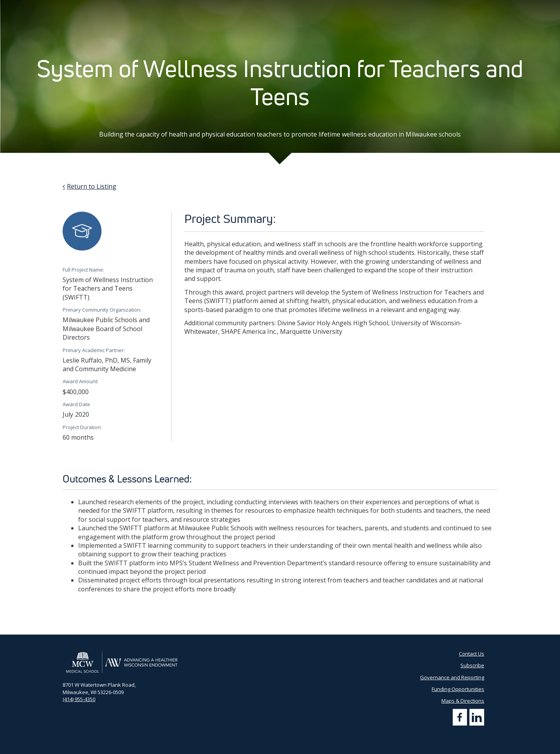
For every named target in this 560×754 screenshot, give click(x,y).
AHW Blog (306, 8)
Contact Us (379, 8)
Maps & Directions (463, 701)
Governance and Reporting (452, 677)
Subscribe (411, 8)
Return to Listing (92, 186)
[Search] (490, 8)
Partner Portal (342, 8)
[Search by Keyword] (456, 8)
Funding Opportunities (458, 689)
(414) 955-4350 (79, 699)
